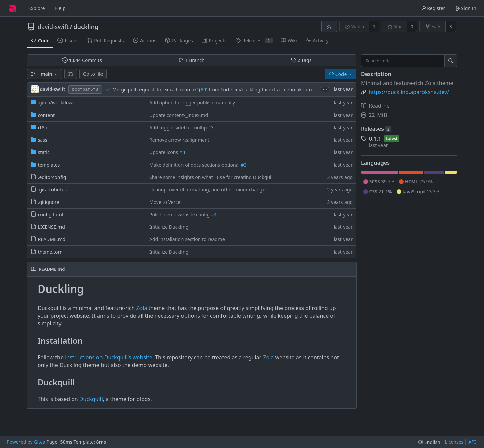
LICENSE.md (51, 227)
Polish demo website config (180, 214)
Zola (142, 308)
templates (49, 165)
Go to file (93, 74)
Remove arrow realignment (179, 140)
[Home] (13, 8)
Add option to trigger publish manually (192, 103)
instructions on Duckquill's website (109, 357)
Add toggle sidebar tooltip (179, 127)
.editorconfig (52, 177)
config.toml (51, 214)
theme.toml (51, 252)
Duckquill (91, 399)
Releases (376, 129)
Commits (82, 60)
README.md (52, 239)
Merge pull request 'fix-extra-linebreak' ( (156, 89)
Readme (375, 106)
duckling (86, 27)
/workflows (56, 103)
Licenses (454, 442)
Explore (36, 8)
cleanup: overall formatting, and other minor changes (208, 190)
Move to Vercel (165, 202)
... (325, 89)
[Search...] (451, 61)
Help (60, 8)
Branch (192, 60)
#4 (182, 152)
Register (433, 8)
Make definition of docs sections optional (195, 165)
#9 (203, 89)
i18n (43, 127)
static (44, 152)
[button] (71, 74)
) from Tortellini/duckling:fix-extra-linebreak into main (265, 89)
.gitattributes (52, 190)
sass (43, 140)
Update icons (164, 152)
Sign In (466, 8)
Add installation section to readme (187, 239)
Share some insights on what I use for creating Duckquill (211, 177)
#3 (211, 127)
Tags (301, 60)
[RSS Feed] (329, 26)
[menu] (429, 442)
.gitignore (49, 202)
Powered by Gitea (26, 442)
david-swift (53, 27)
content (47, 115)
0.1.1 (375, 139)
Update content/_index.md (179, 115)
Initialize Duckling (169, 227)
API (472, 442)
